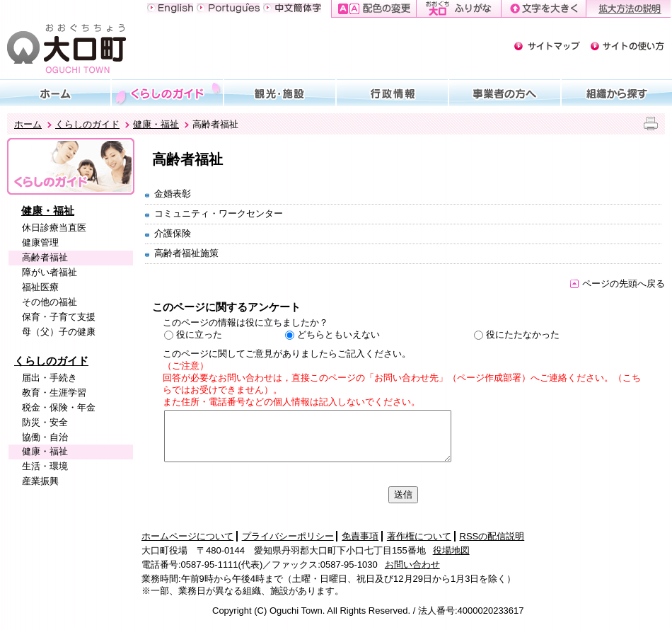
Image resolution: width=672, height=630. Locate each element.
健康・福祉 (156, 124)
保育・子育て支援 (59, 317)
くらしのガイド (87, 124)
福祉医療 (40, 287)
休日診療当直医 (54, 228)
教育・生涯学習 (54, 393)
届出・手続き (50, 378)
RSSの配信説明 (492, 536)
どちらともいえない (338, 334)
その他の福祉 (50, 302)
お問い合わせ (412, 565)
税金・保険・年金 (59, 407)
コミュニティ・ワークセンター (219, 213)
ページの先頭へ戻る (618, 283)
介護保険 (173, 233)
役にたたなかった (523, 334)
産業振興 (40, 481)
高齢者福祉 (45, 257)
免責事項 (360, 536)
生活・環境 (45, 466)
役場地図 (451, 550)
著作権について (419, 536)
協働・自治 (45, 437)
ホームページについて (187, 536)
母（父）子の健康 (59, 332)
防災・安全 (45, 422)
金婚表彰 (173, 194)
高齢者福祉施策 (186, 253)
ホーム (28, 124)
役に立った (199, 334)
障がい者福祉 (50, 272)
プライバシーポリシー (288, 536)
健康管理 (40, 242)
